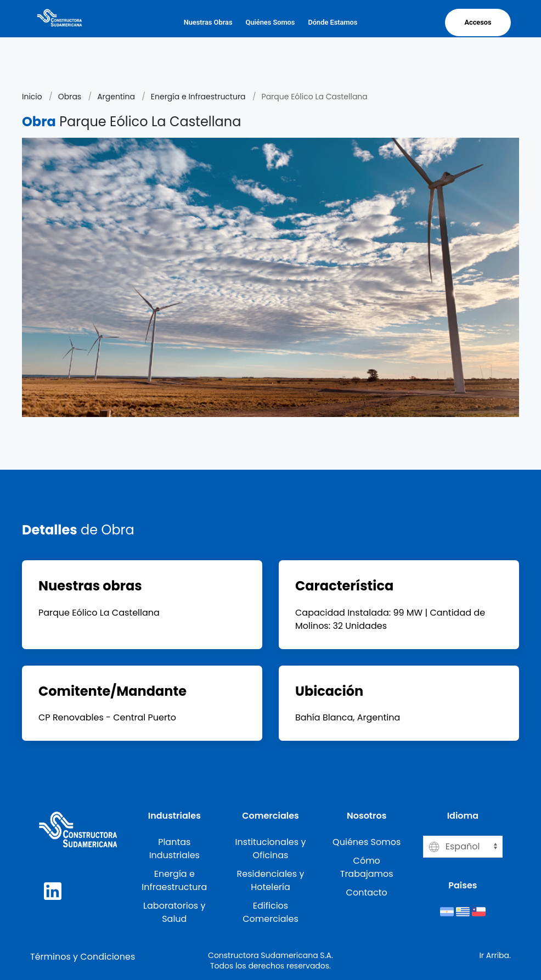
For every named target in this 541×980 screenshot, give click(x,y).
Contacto (367, 892)
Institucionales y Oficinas (271, 849)
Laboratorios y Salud (174, 912)
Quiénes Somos (270, 22)
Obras (70, 97)
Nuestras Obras (208, 22)
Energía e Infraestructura (198, 97)
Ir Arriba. (495, 955)
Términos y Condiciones (83, 957)
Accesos (478, 22)
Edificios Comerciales (270, 912)
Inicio (32, 97)
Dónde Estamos (333, 22)
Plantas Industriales (174, 849)
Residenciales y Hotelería (271, 880)
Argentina (116, 97)
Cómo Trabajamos (367, 867)
